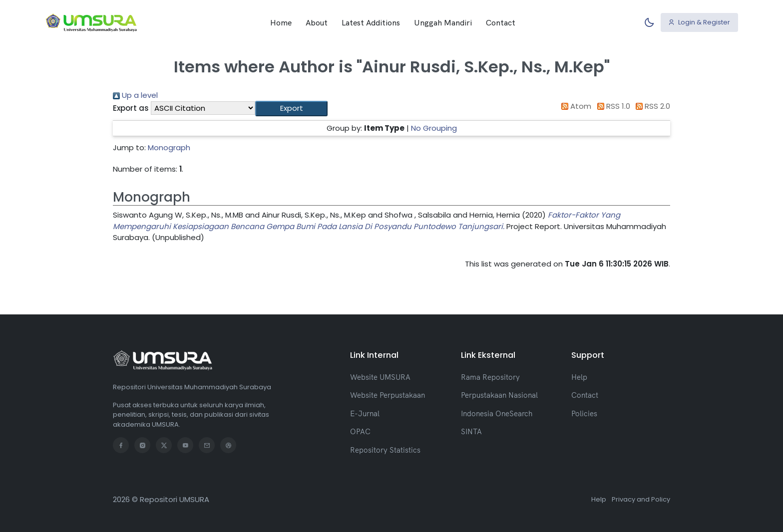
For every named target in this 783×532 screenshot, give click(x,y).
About (317, 22)
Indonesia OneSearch (497, 413)
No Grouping (434, 128)
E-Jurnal (365, 413)
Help (579, 377)
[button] (291, 109)
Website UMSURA (380, 377)
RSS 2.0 (651, 106)
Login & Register (699, 22)
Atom (575, 106)
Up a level (135, 95)
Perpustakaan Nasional (499, 395)
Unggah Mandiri (443, 22)
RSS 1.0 (612, 106)
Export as (131, 108)
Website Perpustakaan (388, 395)
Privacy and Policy (641, 499)
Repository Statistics (385, 450)
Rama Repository (490, 377)
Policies (584, 413)
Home (281, 22)
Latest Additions (371, 22)
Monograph (169, 147)
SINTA (471, 431)
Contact (501, 22)
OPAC (360, 431)
